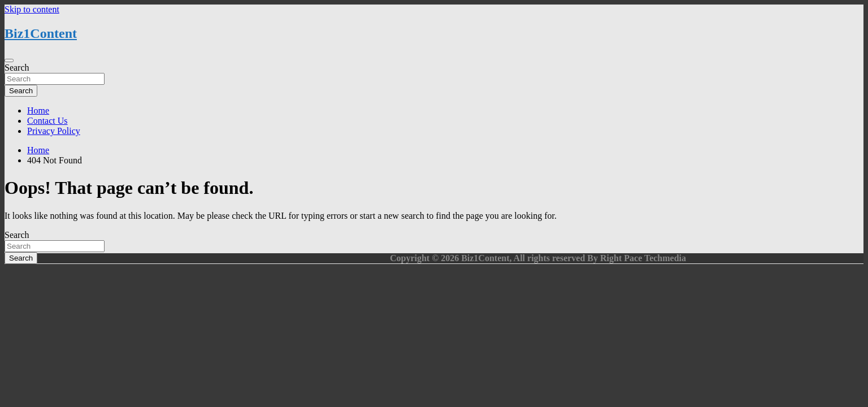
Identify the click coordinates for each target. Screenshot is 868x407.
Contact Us (47, 121)
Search (17, 68)
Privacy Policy (54, 131)
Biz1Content (41, 33)
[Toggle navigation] (9, 60)
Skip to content (32, 9)
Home (38, 111)
